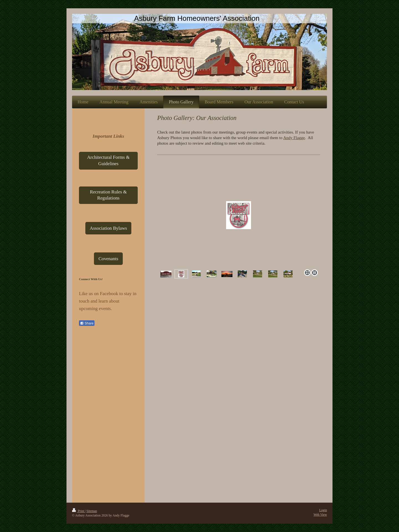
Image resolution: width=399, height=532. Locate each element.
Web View (320, 515)
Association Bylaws (108, 228)
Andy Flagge (294, 138)
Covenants (108, 259)
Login (323, 510)
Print (79, 511)
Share (87, 323)
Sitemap (92, 511)
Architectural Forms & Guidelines (108, 160)
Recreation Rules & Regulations (108, 195)
